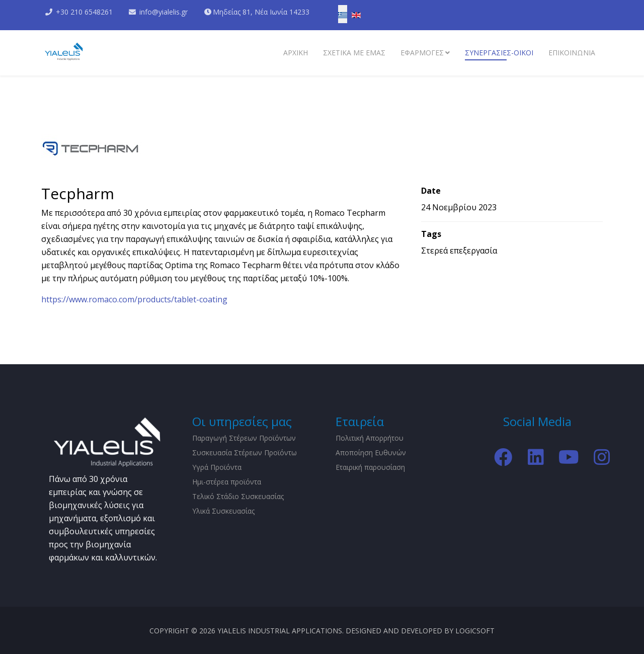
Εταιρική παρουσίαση (370, 467)
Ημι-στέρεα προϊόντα (227, 482)
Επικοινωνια (572, 53)
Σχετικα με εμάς (354, 53)
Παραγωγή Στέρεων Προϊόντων (244, 438)
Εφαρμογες (422, 53)
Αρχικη (296, 53)
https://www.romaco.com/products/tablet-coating (134, 299)
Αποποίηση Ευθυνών (371, 453)
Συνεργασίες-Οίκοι (499, 53)
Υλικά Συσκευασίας (223, 511)
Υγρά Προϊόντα (217, 467)
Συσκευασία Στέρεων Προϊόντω (245, 453)
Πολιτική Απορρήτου (370, 438)
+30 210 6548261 (84, 12)
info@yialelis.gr (164, 12)
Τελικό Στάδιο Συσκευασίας (238, 496)
